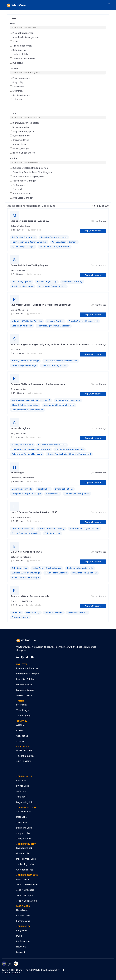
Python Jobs (23, 786)
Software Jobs (24, 811)
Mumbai (21, 952)
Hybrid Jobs (22, 910)
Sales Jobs (22, 822)
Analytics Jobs (24, 839)
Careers (20, 730)
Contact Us (22, 736)
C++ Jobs (21, 780)
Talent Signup (23, 716)
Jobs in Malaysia (25, 895)
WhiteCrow (26, 640)
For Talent (21, 705)
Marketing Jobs (24, 828)
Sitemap (21, 741)
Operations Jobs (25, 870)
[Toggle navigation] (108, 5)
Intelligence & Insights (28, 674)
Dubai (19, 936)
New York (21, 947)
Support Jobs (23, 833)
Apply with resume (93, 231)
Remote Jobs (23, 921)
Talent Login (23, 710)
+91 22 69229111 (24, 761)
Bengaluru (21, 930)
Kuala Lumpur (23, 941)
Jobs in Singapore (25, 890)
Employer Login (24, 685)
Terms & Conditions (12, 970)
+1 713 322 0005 (24, 751)
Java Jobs (21, 797)
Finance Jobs (23, 853)
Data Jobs (21, 817)
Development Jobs (26, 859)
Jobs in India (23, 879)
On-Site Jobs (23, 916)
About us (21, 725)
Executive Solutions (26, 679)
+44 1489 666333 (25, 756)
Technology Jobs (25, 864)
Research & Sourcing (27, 668)
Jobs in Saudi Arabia (26, 901)
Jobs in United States (27, 884)
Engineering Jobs (25, 802)
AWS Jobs (21, 791)
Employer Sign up (25, 690)
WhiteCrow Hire (24, 695)
